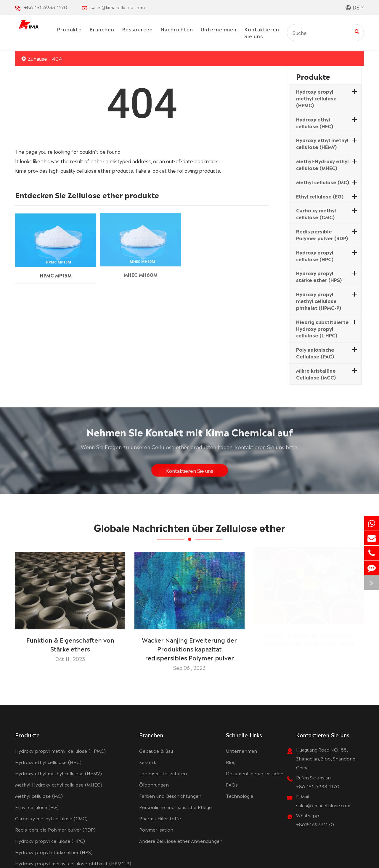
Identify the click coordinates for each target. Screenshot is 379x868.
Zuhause (37, 58)
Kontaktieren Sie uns (262, 32)
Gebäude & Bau (156, 751)
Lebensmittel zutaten (163, 773)
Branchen (102, 29)
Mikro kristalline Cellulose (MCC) (316, 374)
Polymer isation (156, 829)
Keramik (148, 762)
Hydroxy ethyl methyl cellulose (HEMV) (322, 143)
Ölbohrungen (154, 784)
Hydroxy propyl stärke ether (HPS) (319, 276)
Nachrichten (177, 29)
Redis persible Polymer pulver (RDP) (322, 234)
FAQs (232, 784)
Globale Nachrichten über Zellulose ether (189, 531)
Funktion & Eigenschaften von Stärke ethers (70, 641)
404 (57, 58)
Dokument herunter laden (255, 773)
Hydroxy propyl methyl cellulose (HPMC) (316, 98)
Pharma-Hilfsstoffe (160, 818)
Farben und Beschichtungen (170, 796)
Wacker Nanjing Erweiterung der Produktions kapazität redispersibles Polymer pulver (189, 645)
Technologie (240, 796)
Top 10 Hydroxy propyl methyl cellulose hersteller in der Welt (309, 641)
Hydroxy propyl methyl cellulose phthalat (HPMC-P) (319, 301)
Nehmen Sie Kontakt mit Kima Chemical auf (190, 435)
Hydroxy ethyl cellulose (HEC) (315, 122)
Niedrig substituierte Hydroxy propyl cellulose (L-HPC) (322, 329)
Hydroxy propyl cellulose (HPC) (315, 256)
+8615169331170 (315, 824)
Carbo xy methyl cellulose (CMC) (316, 213)
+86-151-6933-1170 (46, 7)
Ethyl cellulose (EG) (320, 196)
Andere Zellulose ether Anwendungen (181, 841)
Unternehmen (219, 29)
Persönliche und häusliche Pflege (175, 807)
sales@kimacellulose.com (118, 7)
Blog (231, 762)
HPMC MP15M (56, 271)
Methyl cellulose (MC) (323, 182)
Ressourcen (137, 29)
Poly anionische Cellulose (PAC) (315, 353)
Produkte (69, 29)
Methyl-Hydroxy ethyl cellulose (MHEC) (322, 164)
